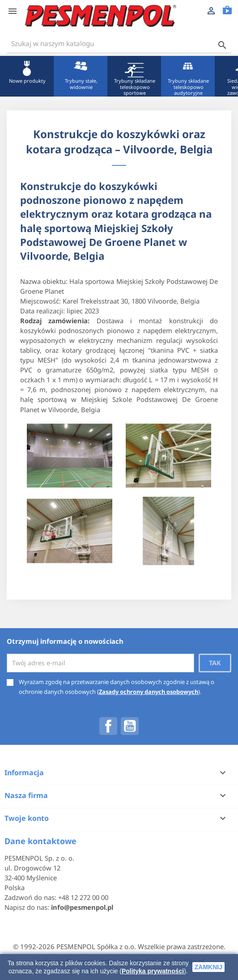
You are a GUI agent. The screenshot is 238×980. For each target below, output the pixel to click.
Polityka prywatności (153, 971)
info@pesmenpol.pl (82, 907)
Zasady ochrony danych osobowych (149, 692)
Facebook (108, 726)
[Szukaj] (119, 44)
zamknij (208, 967)
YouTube (130, 726)
